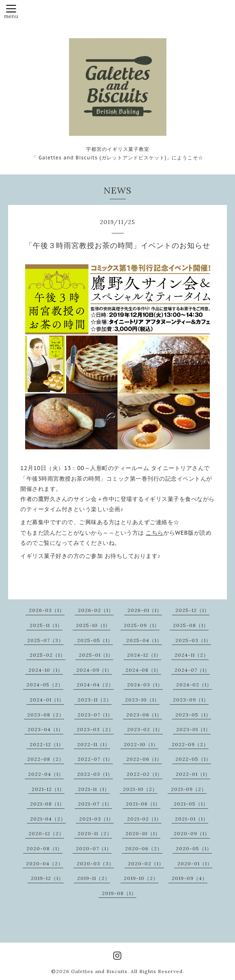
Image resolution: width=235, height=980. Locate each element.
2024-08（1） (143, 670)
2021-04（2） (48, 819)
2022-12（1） (47, 744)
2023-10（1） (142, 700)
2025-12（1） (192, 610)
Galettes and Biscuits (99, 971)
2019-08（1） (119, 893)
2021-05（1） (191, 804)
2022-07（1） (95, 759)
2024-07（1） (192, 670)
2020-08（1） (44, 848)
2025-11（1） (46, 625)
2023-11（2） (95, 700)
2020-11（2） (95, 833)
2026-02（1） (96, 610)
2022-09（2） (190, 744)
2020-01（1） (195, 863)
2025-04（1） (144, 640)
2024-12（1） (144, 655)
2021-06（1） (143, 804)
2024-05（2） (45, 685)
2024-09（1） (94, 670)
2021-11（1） (94, 789)
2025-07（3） (45, 640)
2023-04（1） (45, 729)
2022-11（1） (94, 744)
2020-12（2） (46, 833)
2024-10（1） (46, 670)
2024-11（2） (192, 655)
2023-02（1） (145, 729)
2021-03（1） (96, 819)
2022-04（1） (46, 774)
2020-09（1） (192, 833)
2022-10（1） (141, 744)
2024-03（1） (145, 685)
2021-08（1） (47, 804)
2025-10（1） (93, 625)
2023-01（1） (193, 729)
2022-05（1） (193, 759)
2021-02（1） (144, 819)
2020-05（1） (194, 848)
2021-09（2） (189, 789)
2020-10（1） (143, 833)
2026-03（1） (47, 610)
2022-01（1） (193, 774)
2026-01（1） (145, 610)
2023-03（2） (95, 729)
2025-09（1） (142, 625)
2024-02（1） (194, 685)
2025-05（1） (95, 640)
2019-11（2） (94, 878)
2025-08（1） (191, 625)
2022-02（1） (144, 774)
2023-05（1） (193, 715)
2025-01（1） (96, 655)
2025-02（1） (47, 655)
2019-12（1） (47, 878)
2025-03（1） (193, 640)
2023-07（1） (95, 715)
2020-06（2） (144, 848)
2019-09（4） (190, 878)
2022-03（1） (95, 774)
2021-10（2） (140, 789)
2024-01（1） (47, 700)
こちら (155, 533)
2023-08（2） (46, 715)
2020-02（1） (146, 863)
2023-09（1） (191, 700)
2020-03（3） (95, 863)
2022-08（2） (46, 759)
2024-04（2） (95, 685)
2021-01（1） (192, 819)
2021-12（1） (48, 789)
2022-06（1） (144, 759)
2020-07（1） (94, 848)
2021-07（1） (95, 804)
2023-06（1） (144, 715)
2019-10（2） (141, 878)
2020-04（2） (45, 863)
